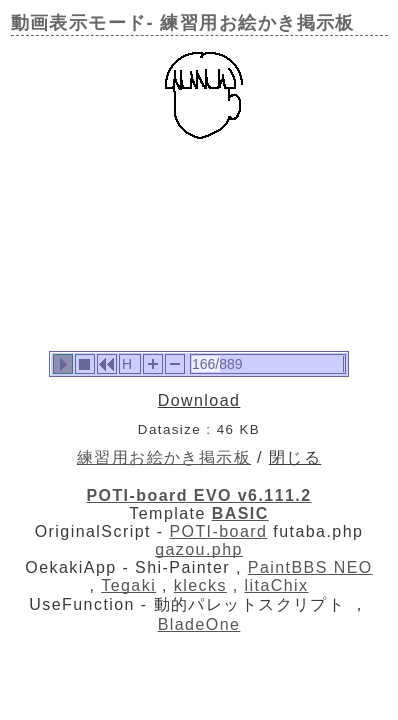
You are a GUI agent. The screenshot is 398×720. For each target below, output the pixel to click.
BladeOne (199, 624)
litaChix (277, 585)
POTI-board (218, 531)
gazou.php (199, 549)
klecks (200, 585)
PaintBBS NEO (310, 567)
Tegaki (128, 585)
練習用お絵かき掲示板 (164, 457)
